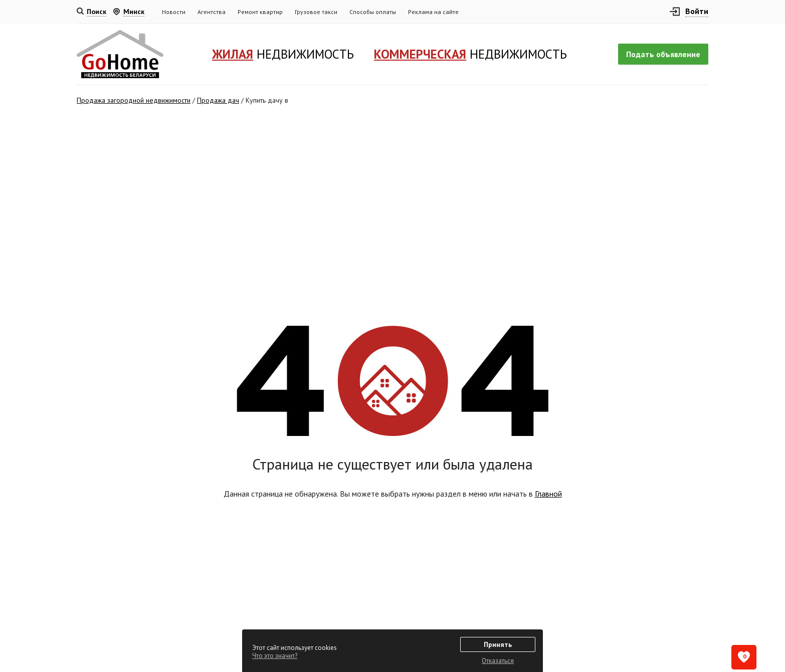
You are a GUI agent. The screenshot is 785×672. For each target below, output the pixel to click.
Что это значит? (275, 656)
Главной (548, 494)
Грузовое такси (316, 12)
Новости (174, 12)
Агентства (212, 12)
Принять (498, 644)
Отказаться (498, 661)
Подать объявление (663, 54)
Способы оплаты (373, 12)
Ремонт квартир (260, 12)
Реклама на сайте (433, 12)
